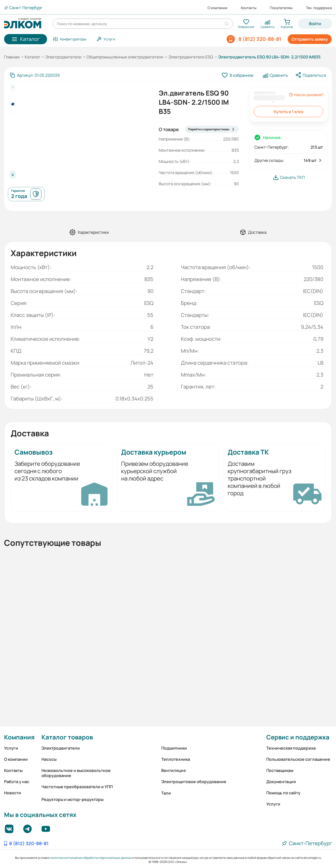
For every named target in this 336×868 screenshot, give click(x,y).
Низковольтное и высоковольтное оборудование (76, 773)
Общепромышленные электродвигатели (125, 57)
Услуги (11, 748)
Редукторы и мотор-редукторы (72, 799)
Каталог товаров (67, 737)
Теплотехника (176, 759)
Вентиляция (173, 770)
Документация (281, 782)
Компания (19, 737)
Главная (12, 57)
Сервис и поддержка (298, 737)
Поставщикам (280, 770)
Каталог (32, 57)
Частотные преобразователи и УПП (77, 787)
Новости (13, 793)
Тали (166, 793)
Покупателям (281, 8)
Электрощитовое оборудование (194, 782)
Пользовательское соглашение (298, 759)
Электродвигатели (63, 57)
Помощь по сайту (283, 793)
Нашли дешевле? (306, 95)
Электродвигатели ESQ (191, 57)
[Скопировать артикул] (35, 75)
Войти (315, 24)
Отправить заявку (310, 39)
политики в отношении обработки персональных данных (91, 858)
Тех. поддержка (319, 8)
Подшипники (174, 748)
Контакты (249, 8)
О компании (217, 8)
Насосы (49, 759)
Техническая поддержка (291, 748)
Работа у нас (17, 782)
